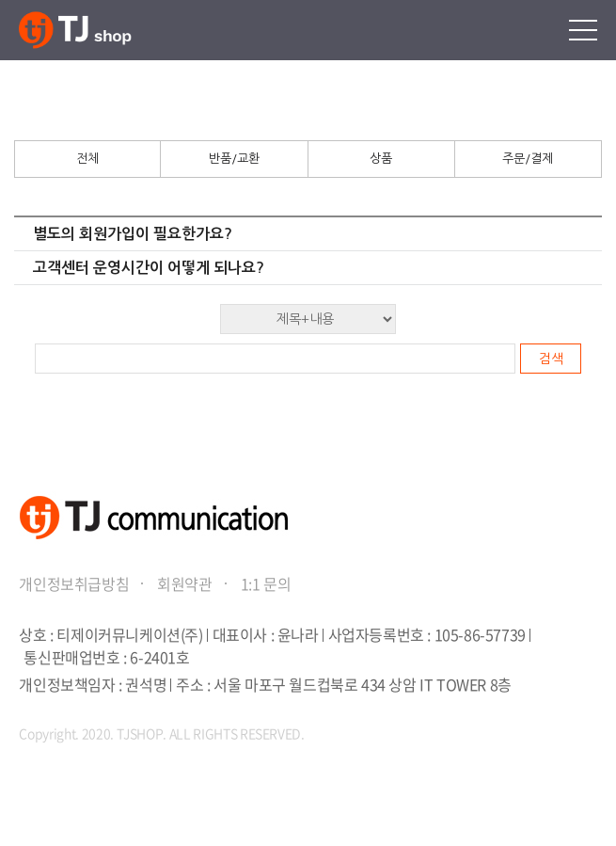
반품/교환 (234, 159)
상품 (381, 159)
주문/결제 (528, 159)
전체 (87, 159)
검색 (551, 359)
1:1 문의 (266, 583)
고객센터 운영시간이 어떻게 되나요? (149, 268)
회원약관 (184, 583)
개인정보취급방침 (74, 583)
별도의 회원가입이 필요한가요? (133, 234)
